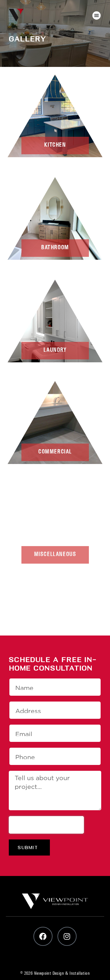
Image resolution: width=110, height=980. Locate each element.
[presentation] (46, 825)
